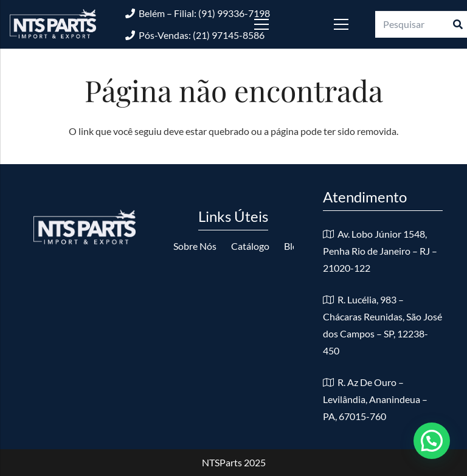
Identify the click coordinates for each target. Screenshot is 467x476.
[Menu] (279, 24)
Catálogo (250, 246)
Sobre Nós (195, 246)
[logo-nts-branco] (53, 24)
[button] (432, 441)
